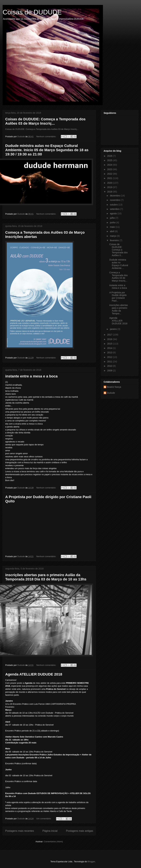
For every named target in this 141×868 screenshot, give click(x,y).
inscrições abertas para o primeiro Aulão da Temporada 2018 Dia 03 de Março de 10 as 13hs (46, 577)
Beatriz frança (114, 387)
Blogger (91, 862)
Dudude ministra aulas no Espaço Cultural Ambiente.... (119, 264)
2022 (110, 174)
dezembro (115, 196)
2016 (110, 339)
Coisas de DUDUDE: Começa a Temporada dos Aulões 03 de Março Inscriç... (45, 121)
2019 (110, 187)
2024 (110, 165)
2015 (110, 344)
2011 (110, 362)
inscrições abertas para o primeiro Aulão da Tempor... (119, 309)
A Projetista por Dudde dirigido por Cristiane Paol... (118, 297)
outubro (114, 205)
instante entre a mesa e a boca (31, 376)
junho (113, 222)
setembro (115, 209)
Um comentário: (44, 819)
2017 (110, 335)
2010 (110, 366)
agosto (114, 213)
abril (112, 231)
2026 (110, 156)
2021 (110, 178)
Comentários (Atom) (53, 842)
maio (113, 227)
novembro (115, 200)
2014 (110, 348)
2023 (110, 169)
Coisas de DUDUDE (32, 12)
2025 (110, 160)
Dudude (111, 393)
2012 (110, 357)
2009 (110, 371)
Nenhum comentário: (46, 136)
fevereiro (115, 240)
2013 (110, 353)
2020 (110, 183)
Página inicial (50, 831)
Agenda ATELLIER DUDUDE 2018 (34, 674)
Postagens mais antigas (80, 831)
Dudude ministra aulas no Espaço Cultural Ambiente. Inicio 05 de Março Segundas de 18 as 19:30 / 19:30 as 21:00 (47, 150)
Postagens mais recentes (20, 831)
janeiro (114, 329)
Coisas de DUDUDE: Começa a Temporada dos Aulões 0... (119, 250)
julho (113, 218)
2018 (110, 192)
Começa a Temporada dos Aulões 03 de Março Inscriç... (119, 277)
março (113, 236)
